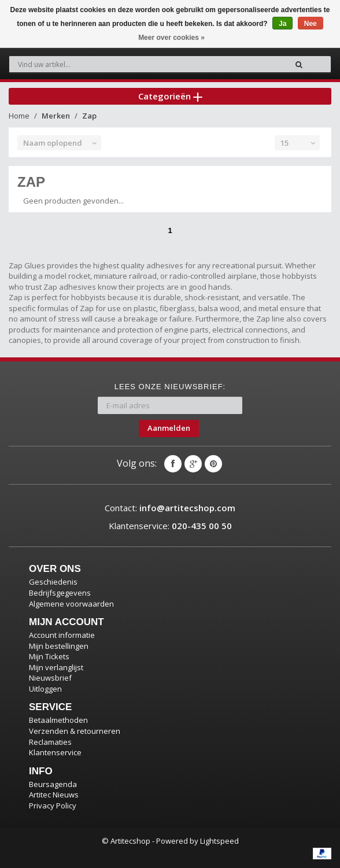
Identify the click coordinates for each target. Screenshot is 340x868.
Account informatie (62, 635)
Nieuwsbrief (50, 678)
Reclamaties (50, 742)
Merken (56, 116)
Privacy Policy (53, 806)
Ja (282, 24)
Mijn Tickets (49, 656)
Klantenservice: (170, 526)
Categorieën (170, 96)
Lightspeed (219, 841)
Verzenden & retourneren (75, 731)
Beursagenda (53, 784)
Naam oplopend (53, 143)
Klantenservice (55, 752)
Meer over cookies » (171, 38)
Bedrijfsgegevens (60, 593)
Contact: (170, 508)
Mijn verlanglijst (56, 667)
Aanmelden (169, 428)
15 (284, 143)
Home (19, 116)
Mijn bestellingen (59, 646)
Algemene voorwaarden (71, 604)
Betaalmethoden (58, 720)
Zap (89, 116)
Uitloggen (45, 689)
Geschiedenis (53, 582)
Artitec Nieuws (54, 795)
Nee (311, 24)
